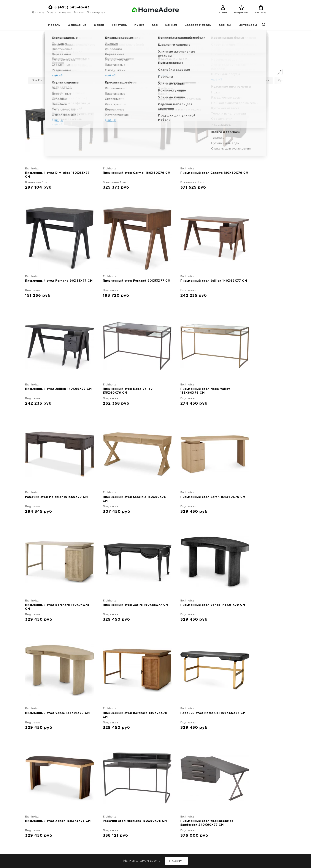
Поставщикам (96, 13)
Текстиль (119, 25)
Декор (99, 25)
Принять (176, 861)
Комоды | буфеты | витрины (120, 81)
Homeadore (123, 34)
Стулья (232, 81)
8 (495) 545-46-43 (72, 7)
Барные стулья (258, 81)
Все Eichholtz (42, 81)
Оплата (51, 13)
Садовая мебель (198, 25)
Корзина (261, 13)
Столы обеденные (164, 81)
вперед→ (168, 690)
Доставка (38, 13)
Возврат (79, 13)
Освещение (77, 25)
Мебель (54, 25)
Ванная (171, 25)
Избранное (241, 13)
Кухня (139, 25)
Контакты (65, 13)
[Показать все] (280, 72)
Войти (223, 13)
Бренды (225, 25)
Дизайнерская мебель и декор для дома (55, 842)
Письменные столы (75, 81)
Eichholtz (156, 34)
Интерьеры (248, 25)
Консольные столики (202, 81)
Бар (155, 25)
